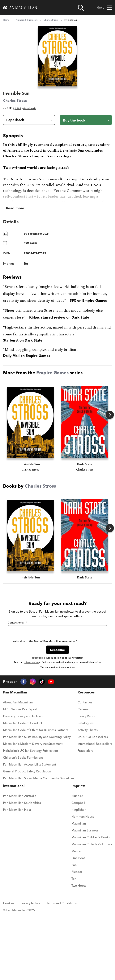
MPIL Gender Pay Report (20, 781)
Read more (15, 208)
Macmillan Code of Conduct (23, 794)
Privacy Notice (30, 975)
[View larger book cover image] (57, 56)
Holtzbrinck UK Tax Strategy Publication (30, 822)
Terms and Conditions (62, 975)
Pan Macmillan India (17, 881)
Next (110, 415)
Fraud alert (85, 822)
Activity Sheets (88, 801)
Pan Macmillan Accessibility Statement (30, 836)
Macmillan (79, 895)
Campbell (78, 874)
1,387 (18, 108)
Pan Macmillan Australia (20, 867)
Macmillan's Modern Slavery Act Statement (33, 815)
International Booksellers (95, 815)
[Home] (20, 8)
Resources (86, 764)
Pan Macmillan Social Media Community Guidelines (39, 850)
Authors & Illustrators (27, 20)
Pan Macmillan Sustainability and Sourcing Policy (37, 808)
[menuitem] (39, 775)
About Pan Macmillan (18, 774)
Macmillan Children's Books (91, 909)
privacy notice (31, 734)
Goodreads (30, 108)
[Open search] (81, 8)
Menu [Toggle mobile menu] (104, 8)
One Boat (78, 929)
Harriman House (83, 888)
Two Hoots (79, 957)
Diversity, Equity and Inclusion (24, 788)
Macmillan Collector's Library (92, 916)
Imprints (79, 857)
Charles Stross (51, 20)
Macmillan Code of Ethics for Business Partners (36, 801)
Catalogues (85, 794)
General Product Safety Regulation (27, 843)
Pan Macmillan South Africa (22, 874)
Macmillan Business (85, 902)
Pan (74, 936)
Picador (77, 943)
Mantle (76, 922)
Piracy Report (87, 788)
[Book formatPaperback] (26, 120)
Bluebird (77, 867)
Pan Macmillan (15, 764)
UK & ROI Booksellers (93, 808)
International (14, 857)
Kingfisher (79, 881)
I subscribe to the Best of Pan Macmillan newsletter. (42, 713)
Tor (74, 950)
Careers (83, 781)
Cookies (9, 975)
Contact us (85, 774)
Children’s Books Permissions (23, 829)
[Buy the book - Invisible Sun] (86, 120)
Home (6, 20)
